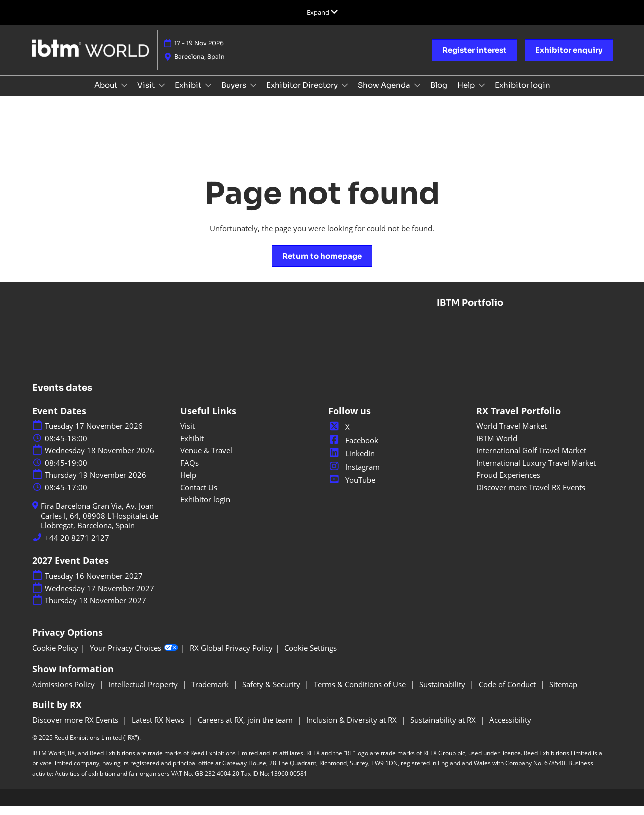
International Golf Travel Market (531, 459)
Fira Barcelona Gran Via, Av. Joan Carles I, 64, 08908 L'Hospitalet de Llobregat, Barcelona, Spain (100, 525)
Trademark (211, 693)
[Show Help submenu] (482, 95)
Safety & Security (272, 693)
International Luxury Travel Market (536, 472)
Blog (439, 95)
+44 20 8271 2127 (77, 547)
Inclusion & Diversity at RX (352, 729)
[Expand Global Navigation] (322, 12)
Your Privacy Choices (134, 657)
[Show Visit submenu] (162, 95)
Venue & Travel (206, 459)
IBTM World (497, 447)
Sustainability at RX (444, 729)
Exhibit (189, 95)
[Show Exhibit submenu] (208, 95)
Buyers (235, 95)
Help (467, 95)
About (107, 95)
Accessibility (510, 729)
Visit (147, 95)
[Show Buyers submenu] (253, 95)
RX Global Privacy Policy (231, 657)
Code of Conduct (508, 693)
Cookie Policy (55, 657)
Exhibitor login (522, 95)
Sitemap (563, 693)
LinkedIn (351, 462)
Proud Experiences (508, 484)
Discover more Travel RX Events (531, 496)
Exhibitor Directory (303, 95)
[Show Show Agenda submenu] (417, 95)
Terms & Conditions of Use (361, 693)
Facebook (353, 449)
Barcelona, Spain (200, 62)
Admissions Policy (65, 693)
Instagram (354, 476)
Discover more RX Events (76, 729)
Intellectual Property (144, 693)
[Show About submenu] (124, 95)
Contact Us (199, 496)
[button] (474, 55)
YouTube (352, 489)
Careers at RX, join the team (246, 729)
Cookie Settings (311, 657)
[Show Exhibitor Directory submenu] (345, 95)
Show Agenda (385, 95)
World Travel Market (511, 435)
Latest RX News (159, 729)
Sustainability (443, 693)
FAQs (190, 472)
